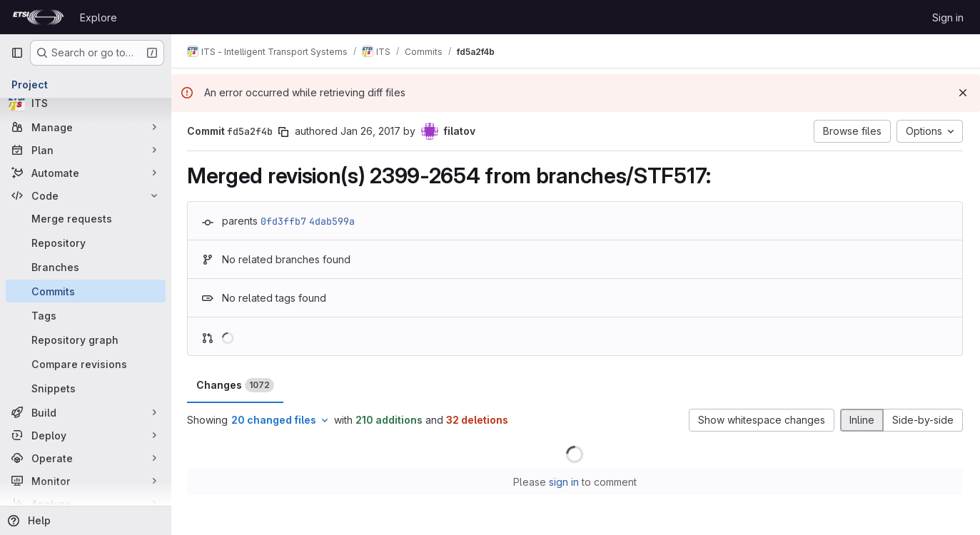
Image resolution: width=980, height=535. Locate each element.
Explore (98, 17)
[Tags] (86, 315)
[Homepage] (38, 17)
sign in (565, 482)
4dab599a (333, 221)
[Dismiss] (963, 93)
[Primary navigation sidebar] (17, 53)
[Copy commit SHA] (285, 132)
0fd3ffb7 (285, 221)
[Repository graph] (86, 340)
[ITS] (86, 103)
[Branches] (86, 267)
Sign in (948, 17)
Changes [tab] (237, 385)
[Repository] (86, 243)
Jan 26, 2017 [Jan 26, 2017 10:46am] (372, 131)
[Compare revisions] (86, 364)
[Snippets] (86, 388)
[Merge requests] (86, 218)
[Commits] (86, 291)
